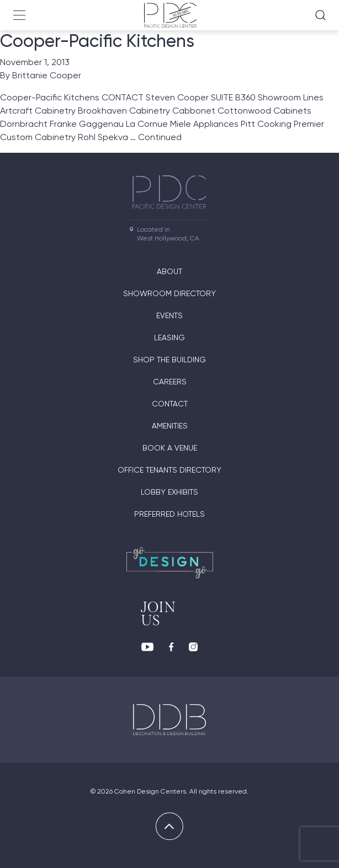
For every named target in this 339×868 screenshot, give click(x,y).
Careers (170, 382)
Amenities (170, 426)
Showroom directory (169, 293)
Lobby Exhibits (169, 492)
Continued (160, 137)
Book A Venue (170, 448)
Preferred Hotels (169, 514)
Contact (170, 404)
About (169, 271)
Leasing (169, 337)
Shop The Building (169, 360)
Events (169, 315)
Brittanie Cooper (47, 75)
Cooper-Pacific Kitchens (97, 41)
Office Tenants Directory (169, 470)
